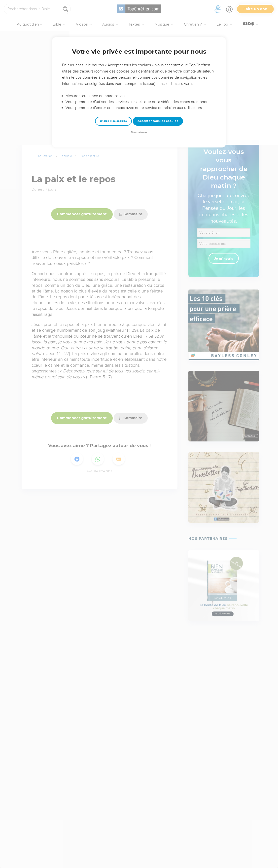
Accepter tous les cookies (158, 121)
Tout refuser (139, 132)
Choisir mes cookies (113, 121)
